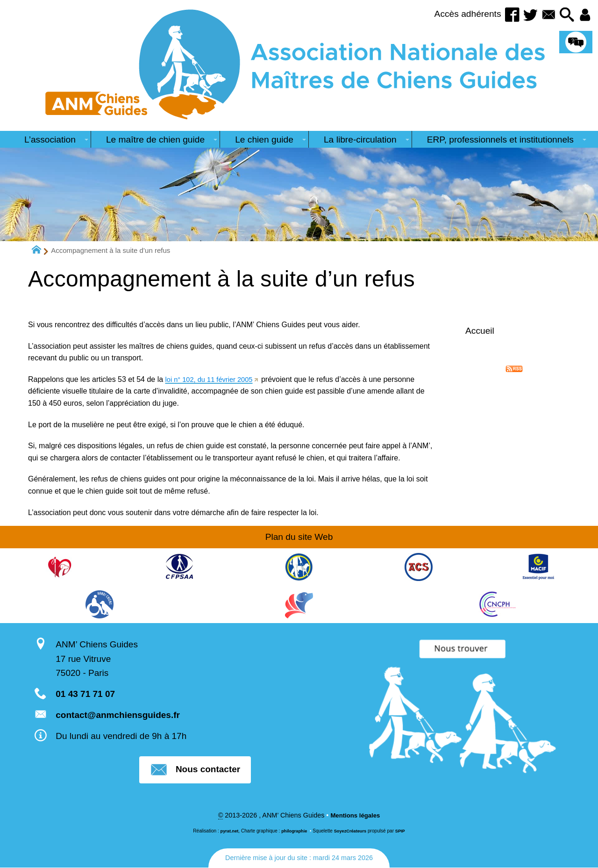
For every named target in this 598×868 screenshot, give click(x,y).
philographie (293, 832)
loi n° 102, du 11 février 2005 (213, 379)
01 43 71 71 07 (85, 694)
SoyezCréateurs (352, 832)
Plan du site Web (299, 537)
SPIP (404, 832)
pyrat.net (226, 832)
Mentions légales (355, 816)
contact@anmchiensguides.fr (118, 715)
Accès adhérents (456, 14)
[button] (564, 15)
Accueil (480, 331)
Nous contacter (195, 770)
